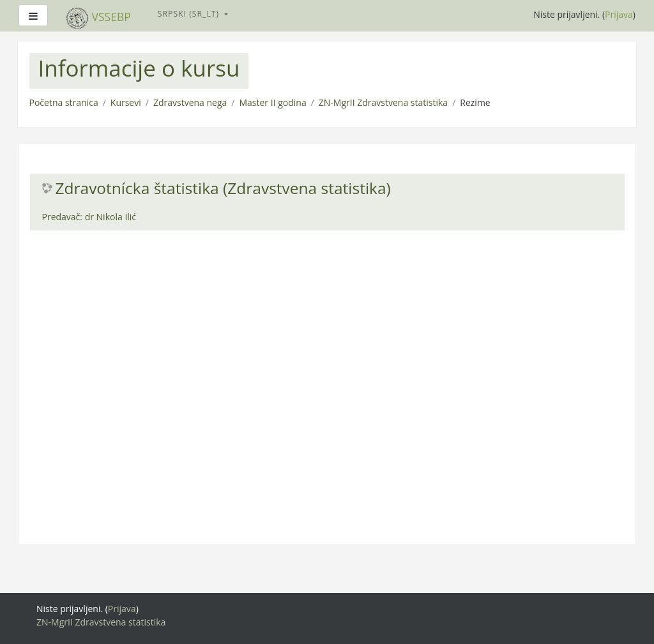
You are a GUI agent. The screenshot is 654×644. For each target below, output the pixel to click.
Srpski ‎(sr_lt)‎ (190, 14)
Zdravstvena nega (190, 102)
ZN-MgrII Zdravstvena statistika (383, 102)
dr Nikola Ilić (110, 217)
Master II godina (272, 102)
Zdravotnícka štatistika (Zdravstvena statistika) (223, 189)
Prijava (619, 14)
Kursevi (126, 102)
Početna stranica (64, 102)
